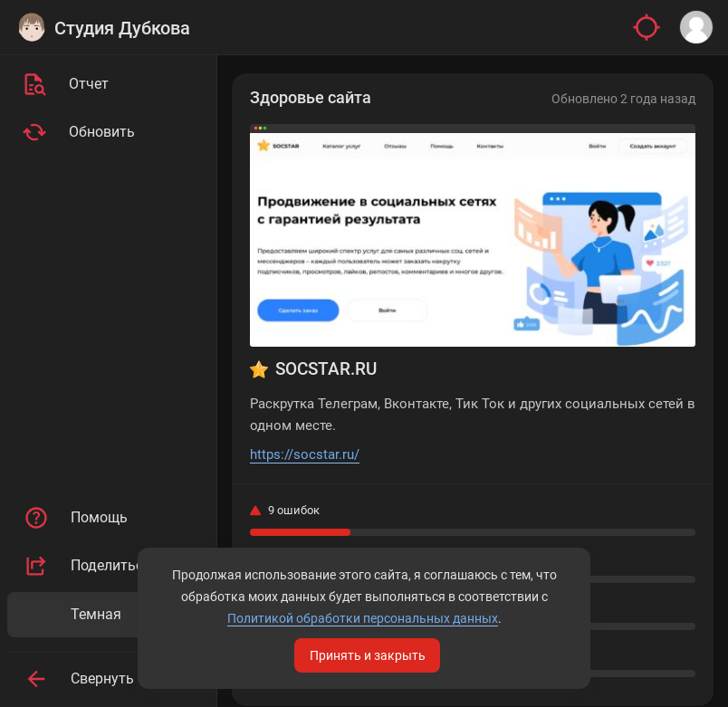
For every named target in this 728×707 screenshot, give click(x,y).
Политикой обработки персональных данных (363, 618)
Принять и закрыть (368, 655)
